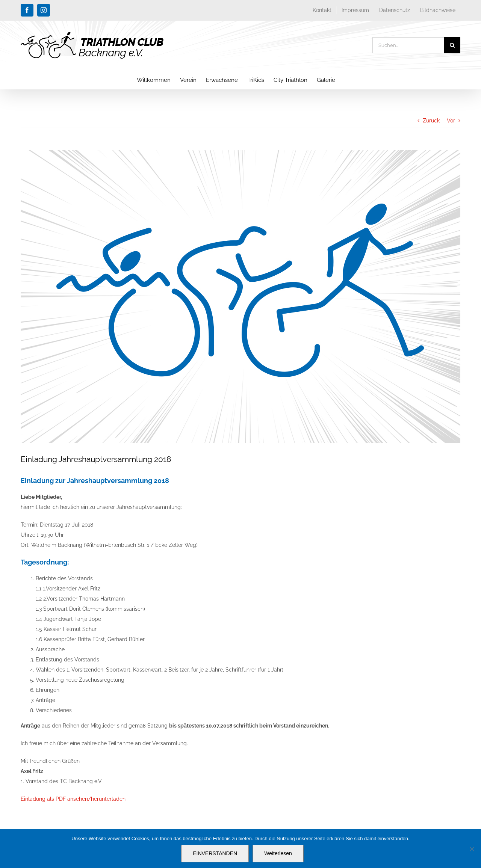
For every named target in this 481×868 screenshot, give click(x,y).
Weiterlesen (278, 853)
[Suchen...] (408, 45)
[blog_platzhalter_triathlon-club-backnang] (240, 296)
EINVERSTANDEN (215, 853)
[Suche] (452, 45)
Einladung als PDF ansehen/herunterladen (73, 799)
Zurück (431, 121)
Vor (451, 121)
